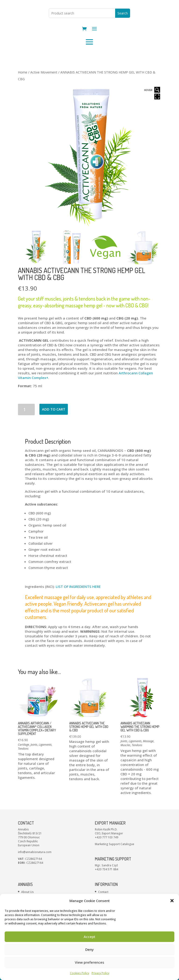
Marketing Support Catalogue (115, 862)
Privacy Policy (100, 973)
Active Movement (44, 90)
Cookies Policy (80, 973)
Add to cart (54, 427)
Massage (148, 759)
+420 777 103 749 (107, 855)
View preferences (89, 962)
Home (23, 90)
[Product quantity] (26, 428)
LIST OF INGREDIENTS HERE (78, 605)
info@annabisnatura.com (35, 870)
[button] (172, 901)
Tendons (23, 767)
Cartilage (24, 763)
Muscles (125, 763)
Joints (34, 763)
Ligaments (45, 763)
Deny (89, 949)
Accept (89, 937)
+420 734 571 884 (107, 887)
